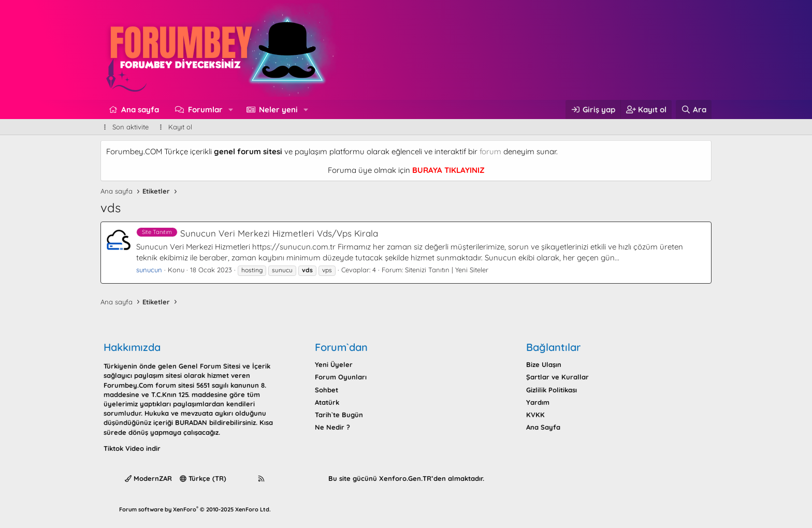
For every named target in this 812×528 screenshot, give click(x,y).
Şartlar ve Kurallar (557, 377)
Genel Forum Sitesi (209, 366)
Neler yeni (278, 109)
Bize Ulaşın (544, 364)
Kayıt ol (180, 127)
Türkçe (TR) (203, 478)
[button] (230, 109)
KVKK (535, 415)
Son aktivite (130, 127)
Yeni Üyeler (334, 364)
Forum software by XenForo (195, 509)
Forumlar (205, 109)
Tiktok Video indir (132, 448)
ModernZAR (148, 478)
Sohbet (327, 390)
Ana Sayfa (543, 427)
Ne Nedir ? (332, 427)
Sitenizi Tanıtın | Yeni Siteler (447, 270)
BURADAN (191, 422)
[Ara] (694, 109)
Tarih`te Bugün (339, 415)
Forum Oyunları (341, 377)
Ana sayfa (140, 109)
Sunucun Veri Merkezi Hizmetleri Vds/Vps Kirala (257, 233)
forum (490, 151)
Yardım (538, 402)
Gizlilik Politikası (552, 390)
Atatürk (327, 402)
